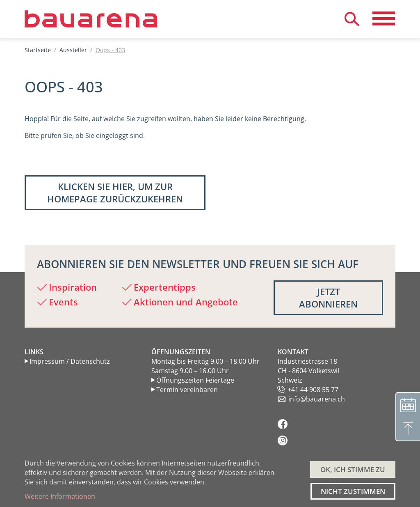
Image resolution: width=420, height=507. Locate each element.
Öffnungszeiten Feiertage (195, 380)
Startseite (38, 50)
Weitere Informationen (60, 496)
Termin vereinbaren (187, 390)
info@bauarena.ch (317, 399)
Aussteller (73, 50)
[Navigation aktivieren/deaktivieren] (384, 19)
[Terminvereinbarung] (408, 404)
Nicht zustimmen (353, 491)
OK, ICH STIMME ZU (353, 469)
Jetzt (328, 298)
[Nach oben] (408, 429)
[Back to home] (113, 19)
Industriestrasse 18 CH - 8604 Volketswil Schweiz (308, 371)
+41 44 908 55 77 (313, 390)
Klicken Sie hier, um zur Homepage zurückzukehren (115, 193)
